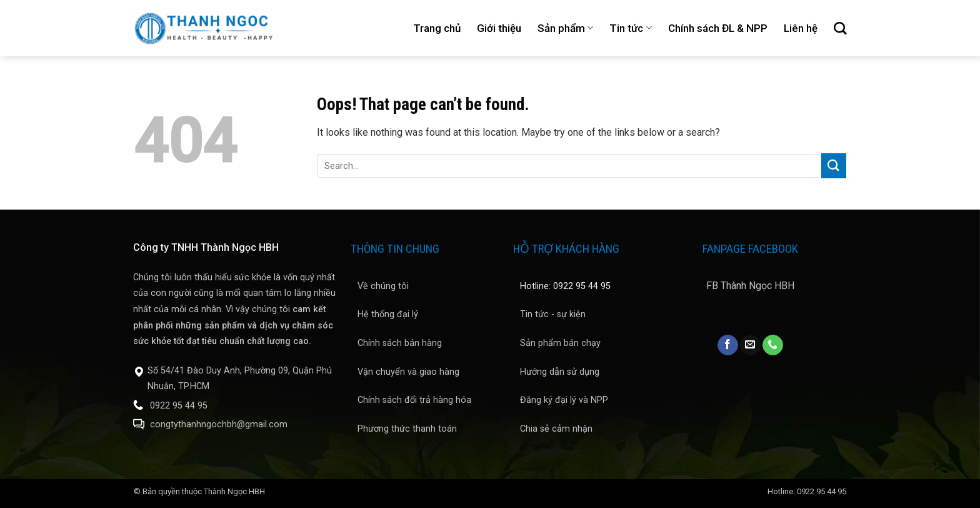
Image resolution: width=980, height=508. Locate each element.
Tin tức (630, 28)
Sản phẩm (565, 28)
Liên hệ (801, 28)
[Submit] (834, 165)
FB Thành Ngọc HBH (750, 286)
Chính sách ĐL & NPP (718, 28)
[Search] (840, 28)
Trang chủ (437, 28)
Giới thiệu (499, 28)
